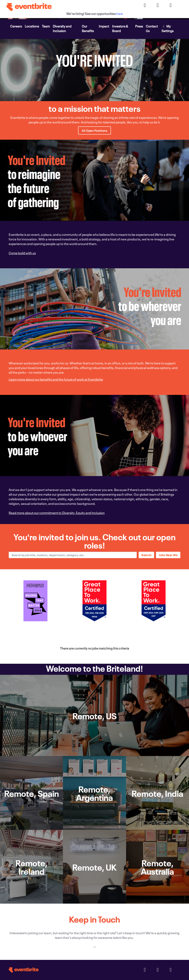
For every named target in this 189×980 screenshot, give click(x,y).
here (120, 13)
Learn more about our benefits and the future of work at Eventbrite (56, 379)
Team (46, 26)
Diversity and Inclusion (62, 28)
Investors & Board (120, 28)
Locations (32, 26)
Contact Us (152, 28)
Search (146, 555)
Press (139, 26)
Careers (16, 26)
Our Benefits (88, 28)
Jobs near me (168, 555)
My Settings (167, 28)
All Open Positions (94, 130)
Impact (104, 26)
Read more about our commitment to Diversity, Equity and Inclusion (57, 513)
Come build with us (22, 253)
